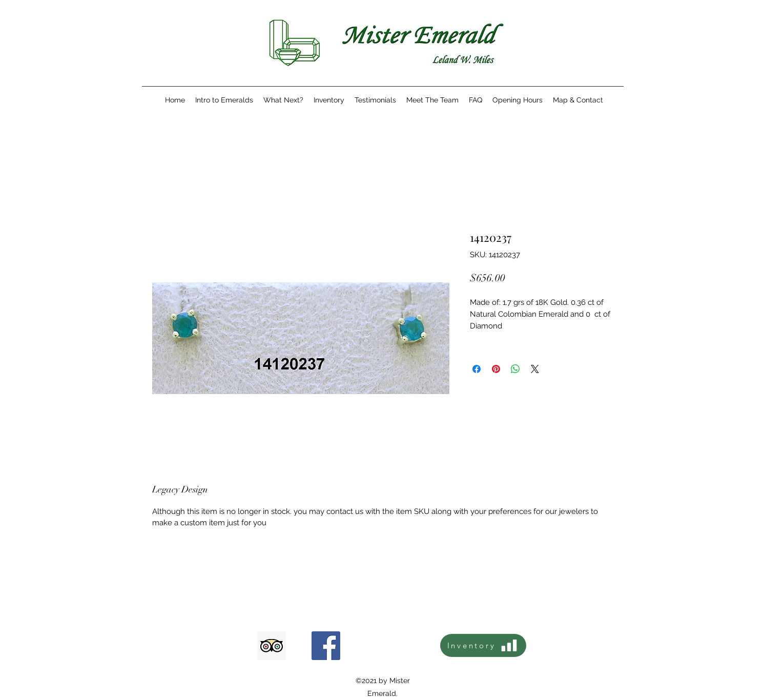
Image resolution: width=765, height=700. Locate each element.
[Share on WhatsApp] (515, 369)
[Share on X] (535, 369)
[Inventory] (483, 645)
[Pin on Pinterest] (496, 369)
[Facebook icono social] (326, 646)
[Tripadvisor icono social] (272, 646)
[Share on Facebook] (477, 369)
